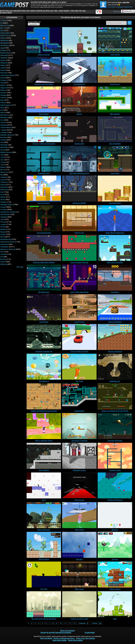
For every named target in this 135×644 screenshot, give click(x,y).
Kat (2, 252)
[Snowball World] (115, 189)
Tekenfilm (4, 58)
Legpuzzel (4, 88)
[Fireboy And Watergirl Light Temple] (44, 396)
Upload (43, 633)
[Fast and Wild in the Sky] (79, 337)
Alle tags (20, 267)
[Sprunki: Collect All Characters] (44, 129)
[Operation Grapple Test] (44, 337)
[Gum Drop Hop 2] (44, 189)
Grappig (3, 95)
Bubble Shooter (6, 152)
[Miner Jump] (79, 575)
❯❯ (96, 623)
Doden (3, 78)
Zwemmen (4, 182)
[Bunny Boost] (44, 99)
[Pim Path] (44, 575)
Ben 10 (3, 28)
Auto (2, 160)
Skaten (3, 197)
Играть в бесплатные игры (64, 638)
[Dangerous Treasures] (79, 426)
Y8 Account (5, 45)
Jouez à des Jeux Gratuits (85, 638)
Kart (2, 257)
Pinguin (3, 234)
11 (65, 623)
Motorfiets (4, 147)
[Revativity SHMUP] (79, 189)
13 (74, 623)
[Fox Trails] (79, 367)
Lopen (3, 180)
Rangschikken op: (34, 22)
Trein (2, 165)
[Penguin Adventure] (115, 337)
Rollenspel (4, 190)
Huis (2, 120)
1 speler (3, 130)
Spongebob (5, 43)
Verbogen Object (7, 205)
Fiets (2, 83)
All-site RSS (50, 633)
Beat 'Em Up (5, 26)
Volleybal (4, 177)
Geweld (3, 70)
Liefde (3, 68)
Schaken (4, 202)
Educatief (4, 55)
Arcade (3, 207)
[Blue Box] (115, 515)
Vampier (4, 254)
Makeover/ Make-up (8, 249)
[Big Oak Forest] (44, 278)
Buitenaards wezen (8, 242)
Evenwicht (4, 187)
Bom (2, 170)
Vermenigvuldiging (7, 75)
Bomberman (5, 115)
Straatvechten (6, 53)
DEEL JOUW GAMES (62, 11)
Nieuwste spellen (21, 11)
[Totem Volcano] (115, 575)
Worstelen (4, 145)
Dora (2, 31)
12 (70, 623)
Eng (2, 110)
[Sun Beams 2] (44, 367)
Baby (2, 100)
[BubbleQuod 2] (115, 367)
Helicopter (4, 244)
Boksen (3, 90)
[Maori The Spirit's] (44, 515)
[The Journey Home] (44, 218)
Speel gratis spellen (60, 640)
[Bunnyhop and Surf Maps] (44, 70)
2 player (3, 21)
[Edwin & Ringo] (44, 545)
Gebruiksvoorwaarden (63, 633)
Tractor (3, 162)
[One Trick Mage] (115, 129)
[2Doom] (79, 99)
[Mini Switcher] (115, 99)
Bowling (3, 259)
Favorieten (111, 7)
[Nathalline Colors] (79, 456)
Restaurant (4, 172)
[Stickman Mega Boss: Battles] (44, 248)
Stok (2, 142)
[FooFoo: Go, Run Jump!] (79, 604)
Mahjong (4, 264)
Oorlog (3, 185)
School (3, 262)
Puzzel (3, 123)
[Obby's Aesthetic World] (44, 426)
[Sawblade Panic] (44, 159)
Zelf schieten (5, 214)
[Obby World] (79, 515)
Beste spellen (6, 11)
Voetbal (3, 140)
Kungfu (3, 50)
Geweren (4, 125)
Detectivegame (6, 105)
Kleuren (3, 167)
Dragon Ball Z (5, 33)
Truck (2, 157)
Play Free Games (46, 638)
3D (1, 23)
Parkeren (4, 80)
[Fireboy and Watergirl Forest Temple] (115, 396)
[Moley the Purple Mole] (115, 248)
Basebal (3, 229)
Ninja (2, 108)
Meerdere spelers (7, 135)
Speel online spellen (75, 640)
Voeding (4, 210)
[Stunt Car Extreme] (115, 307)
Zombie (3, 93)
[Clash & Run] (115, 159)
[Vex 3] (44, 485)
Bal (2, 175)
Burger (3, 232)
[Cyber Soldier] (115, 40)
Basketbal (4, 118)
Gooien (3, 60)
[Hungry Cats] (79, 218)
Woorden (4, 73)
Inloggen (120, 7)
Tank (2, 155)
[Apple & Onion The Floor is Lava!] (79, 40)
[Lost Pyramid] (79, 307)
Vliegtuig (4, 217)
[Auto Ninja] (115, 278)
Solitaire (3, 38)
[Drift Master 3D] (79, 70)
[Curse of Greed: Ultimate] (79, 248)
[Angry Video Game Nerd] (79, 278)
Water (3, 113)
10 (61, 623)
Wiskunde (4, 63)
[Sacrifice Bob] (79, 129)
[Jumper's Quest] (115, 456)
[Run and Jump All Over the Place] (44, 604)
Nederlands (127, 11)
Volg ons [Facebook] (117, 11)
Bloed (2, 237)
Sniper (3, 200)
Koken (3, 103)
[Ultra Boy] (79, 545)
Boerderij (4, 137)
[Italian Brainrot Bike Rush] (115, 218)
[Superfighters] (79, 396)
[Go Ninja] (115, 545)
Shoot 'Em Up (5, 35)
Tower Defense (6, 127)
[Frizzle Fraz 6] (115, 70)
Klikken (3, 65)
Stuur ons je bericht (67, 631)
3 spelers (4, 132)
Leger (2, 48)
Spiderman (4, 40)
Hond (2, 195)
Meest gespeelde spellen (42, 11)
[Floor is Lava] (79, 485)
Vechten (3, 98)
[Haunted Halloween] (115, 426)
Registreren (128, 7)
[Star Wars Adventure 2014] (79, 159)
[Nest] (115, 604)
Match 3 (3, 85)
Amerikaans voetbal (8, 212)
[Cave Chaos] (44, 307)
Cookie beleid (90, 633)
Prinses (3, 222)
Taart (2, 219)
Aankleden (4, 247)
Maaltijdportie (6, 239)
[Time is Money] (44, 456)
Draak (3, 150)
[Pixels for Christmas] (115, 485)
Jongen (3, 224)
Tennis (3, 227)
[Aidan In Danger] (44, 40)
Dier (2, 192)
